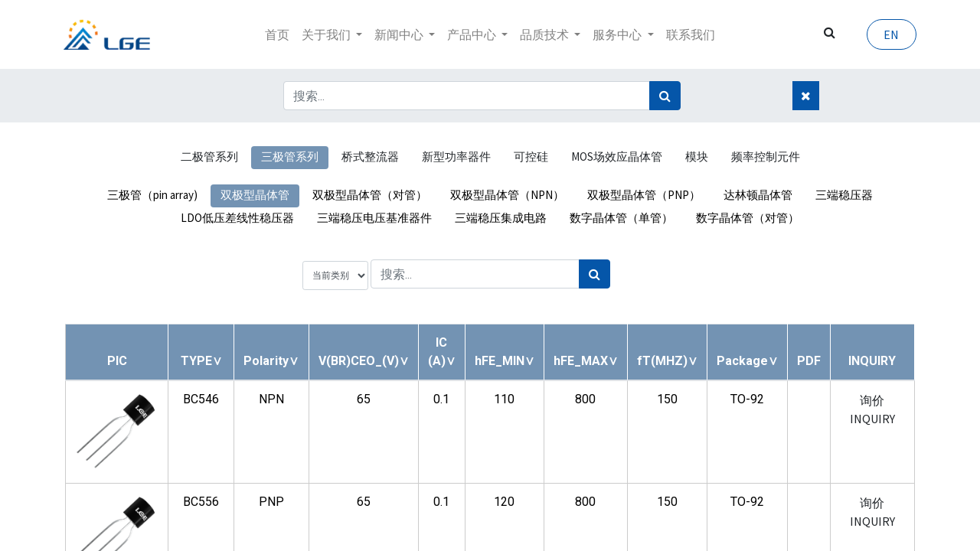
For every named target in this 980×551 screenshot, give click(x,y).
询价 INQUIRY (872, 409)
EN (890, 34)
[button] (201, 361)
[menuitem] (277, 34)
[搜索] (665, 96)
